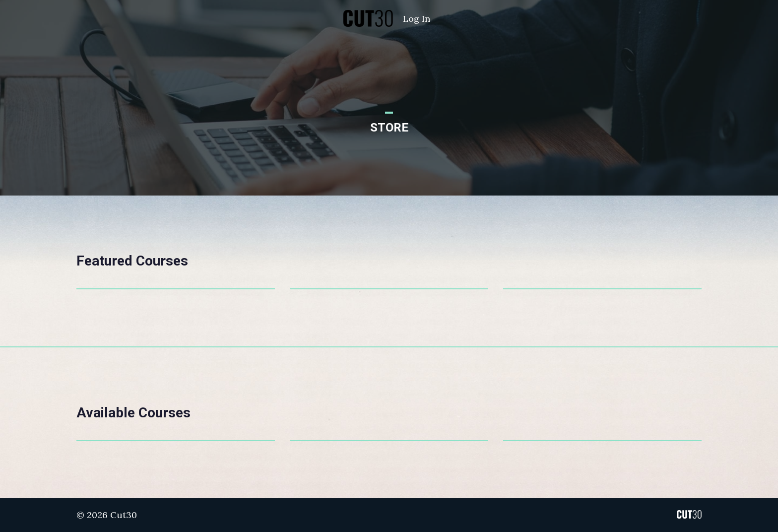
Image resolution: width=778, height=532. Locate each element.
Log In (417, 19)
